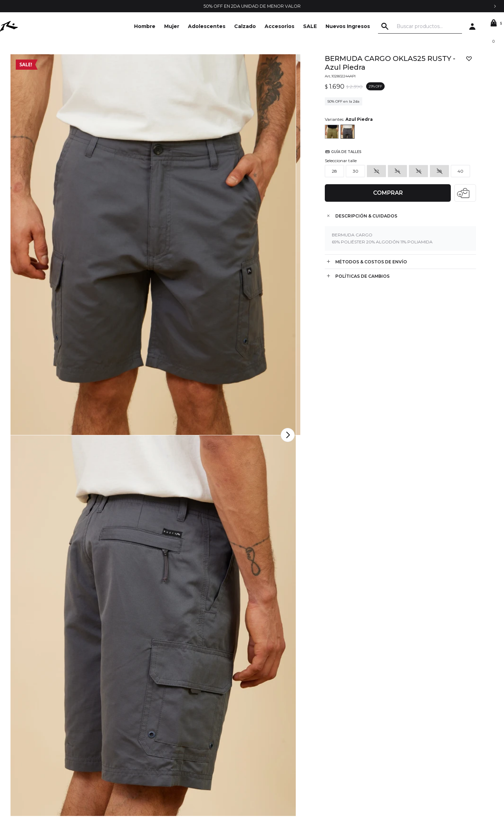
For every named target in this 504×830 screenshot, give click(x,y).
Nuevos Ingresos (348, 26)
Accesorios (279, 26)
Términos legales (163, 727)
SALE (310, 26)
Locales (44, 759)
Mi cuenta (263, 727)
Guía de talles (342, 175)
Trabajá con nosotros (59, 748)
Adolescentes (207, 26)
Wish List (262, 759)
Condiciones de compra (171, 738)
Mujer (172, 26)
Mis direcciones (270, 748)
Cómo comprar (161, 748)
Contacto (46, 738)
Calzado (245, 26)
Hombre (145, 26)
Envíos (151, 759)
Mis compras (266, 738)
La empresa (48, 727)
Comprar (386, 188)
